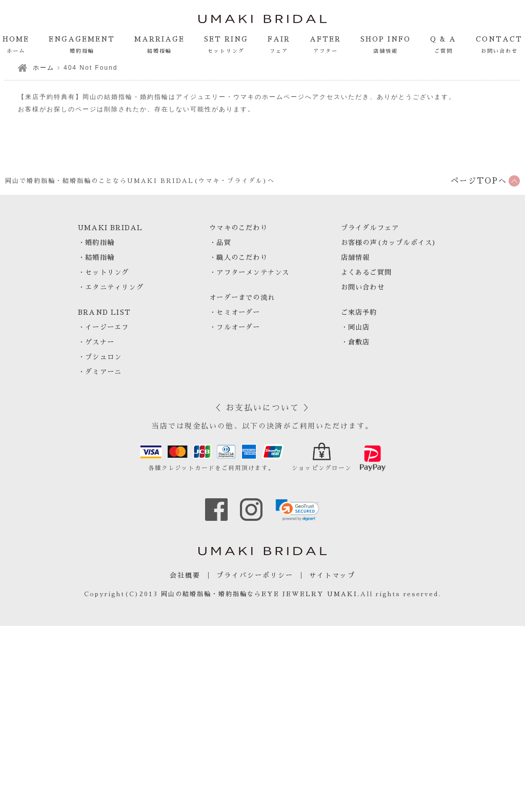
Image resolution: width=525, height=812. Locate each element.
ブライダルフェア (370, 228)
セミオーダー (238, 312)
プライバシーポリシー (255, 575)
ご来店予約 (359, 312)
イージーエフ (107, 327)
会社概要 (185, 575)
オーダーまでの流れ (242, 298)
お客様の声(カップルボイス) (389, 243)
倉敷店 (359, 342)
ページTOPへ (479, 181)
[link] (297, 510)
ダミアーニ (103, 372)
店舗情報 (356, 258)
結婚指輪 (100, 258)
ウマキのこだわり (238, 228)
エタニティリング (114, 287)
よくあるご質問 (366, 272)
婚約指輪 (100, 243)
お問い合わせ (363, 287)
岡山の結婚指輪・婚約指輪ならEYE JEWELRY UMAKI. (261, 594)
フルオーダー (238, 327)
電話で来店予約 (377, 788)
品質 (224, 243)
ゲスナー (100, 342)
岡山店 (359, 327)
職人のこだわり (242, 258)
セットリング (107, 272)
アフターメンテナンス (253, 272)
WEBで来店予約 (471, 788)
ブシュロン (103, 357)
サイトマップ (332, 575)
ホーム (44, 68)
